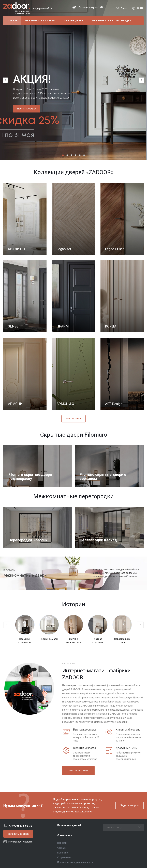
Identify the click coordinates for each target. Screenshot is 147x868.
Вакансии (63, 853)
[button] (63, 155)
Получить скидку (27, 109)
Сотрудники (64, 858)
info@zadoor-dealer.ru (20, 842)
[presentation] (5, 80)
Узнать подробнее (78, 771)
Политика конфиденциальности (75, 862)
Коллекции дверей (69, 825)
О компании (65, 835)
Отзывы (62, 848)
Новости (62, 843)
